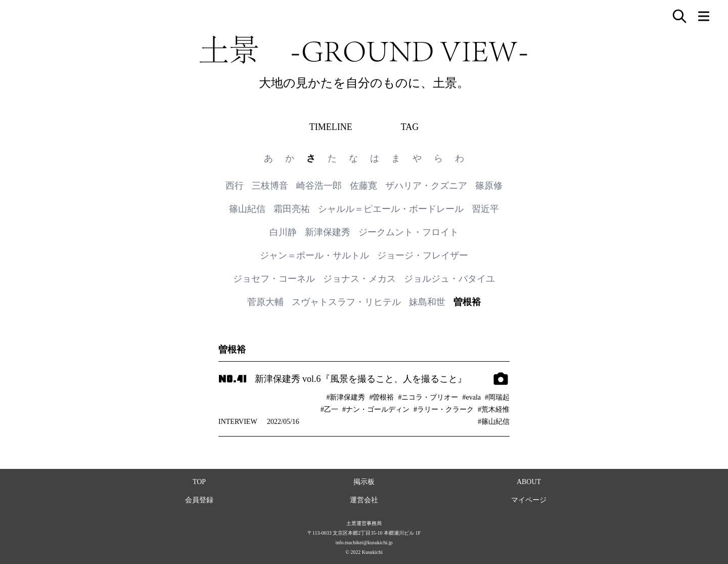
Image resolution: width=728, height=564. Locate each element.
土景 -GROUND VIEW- (364, 50)
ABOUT (529, 482)
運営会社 (364, 500)
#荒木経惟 (494, 409)
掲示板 (364, 482)
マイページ (529, 500)
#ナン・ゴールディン (376, 409)
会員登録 (199, 500)
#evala (471, 397)
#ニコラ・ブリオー (428, 397)
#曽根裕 (381, 397)
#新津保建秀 (346, 397)
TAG (410, 127)
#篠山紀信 (494, 422)
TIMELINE (331, 127)
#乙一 (329, 409)
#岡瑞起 (497, 397)
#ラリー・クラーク (444, 409)
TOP (199, 482)
